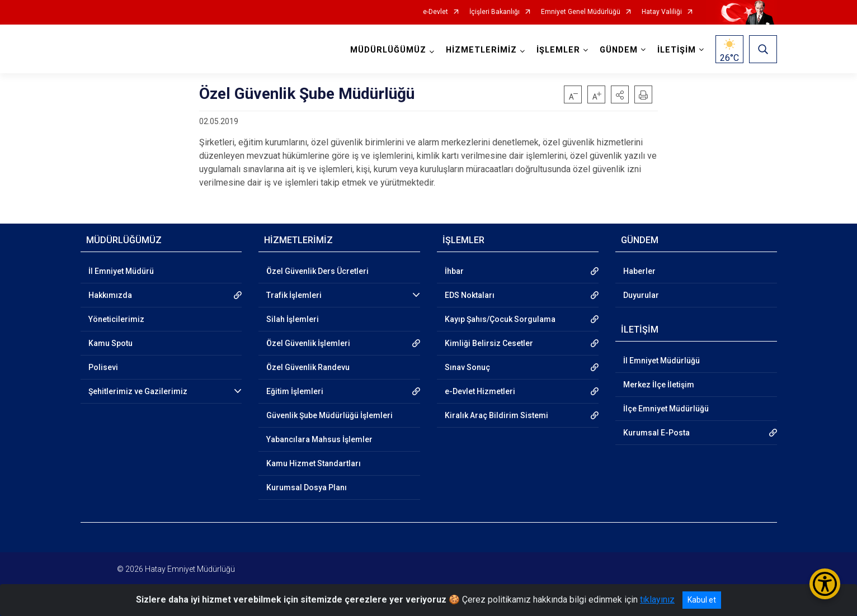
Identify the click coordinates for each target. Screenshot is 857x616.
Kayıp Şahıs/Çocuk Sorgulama (500, 319)
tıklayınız (657, 600)
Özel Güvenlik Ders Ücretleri (317, 271)
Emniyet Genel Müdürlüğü (581, 12)
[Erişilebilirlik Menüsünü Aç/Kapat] (825, 584)
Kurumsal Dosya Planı (307, 487)
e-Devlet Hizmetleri (480, 391)
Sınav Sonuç (467, 367)
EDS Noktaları (470, 295)
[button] (620, 94)
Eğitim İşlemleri (295, 391)
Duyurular (641, 295)
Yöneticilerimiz (116, 319)
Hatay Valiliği (662, 12)
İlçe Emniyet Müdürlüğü (666, 409)
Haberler (639, 271)
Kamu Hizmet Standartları (314, 463)
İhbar (454, 271)
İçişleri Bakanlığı (495, 12)
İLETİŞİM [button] (677, 50)
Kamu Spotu (110, 343)
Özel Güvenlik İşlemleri (308, 343)
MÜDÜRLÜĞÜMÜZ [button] (388, 50)
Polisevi (103, 367)
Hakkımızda (110, 295)
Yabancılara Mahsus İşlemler (319, 439)
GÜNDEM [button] (619, 50)
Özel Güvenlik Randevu (308, 367)
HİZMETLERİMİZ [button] (481, 50)
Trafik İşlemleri (294, 295)
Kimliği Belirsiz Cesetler (489, 343)
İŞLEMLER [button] (558, 50)
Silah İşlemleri (293, 319)
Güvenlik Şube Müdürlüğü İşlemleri (329, 415)
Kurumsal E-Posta (656, 433)
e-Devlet (435, 12)
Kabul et (702, 600)
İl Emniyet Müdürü (121, 271)
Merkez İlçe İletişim (659, 385)
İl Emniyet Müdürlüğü (661, 361)
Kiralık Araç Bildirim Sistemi (496, 415)
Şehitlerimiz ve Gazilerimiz (138, 391)
